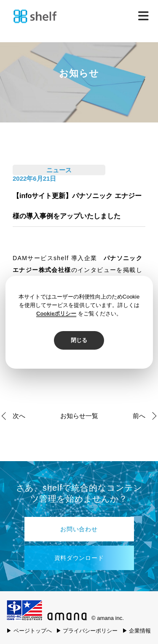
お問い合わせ (79, 529)
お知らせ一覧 (79, 416)
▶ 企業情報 (137, 631)
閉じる (79, 340)
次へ (19, 416)
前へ (139, 416)
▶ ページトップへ (29, 631)
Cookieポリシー (56, 314)
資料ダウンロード (79, 558)
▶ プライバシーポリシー (87, 631)
